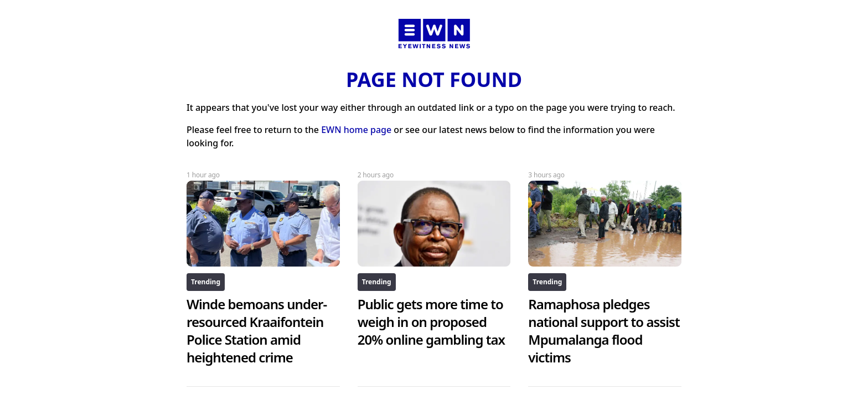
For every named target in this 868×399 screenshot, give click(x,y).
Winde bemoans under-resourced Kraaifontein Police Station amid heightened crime (257, 331)
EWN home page (356, 130)
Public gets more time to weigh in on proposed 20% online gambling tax (431, 322)
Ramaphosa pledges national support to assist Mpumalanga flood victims (604, 331)
